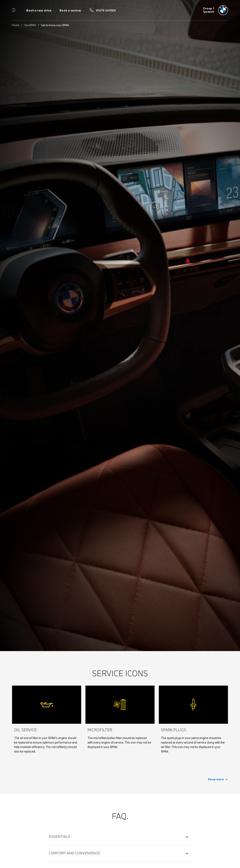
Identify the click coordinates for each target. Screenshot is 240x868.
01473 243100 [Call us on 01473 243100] (106, 10)
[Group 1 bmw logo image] (216, 10)
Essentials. (60, 836)
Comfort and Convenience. (75, 853)
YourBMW (30, 25)
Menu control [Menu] (14, 10)
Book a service (70, 10)
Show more (216, 779)
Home (16, 25)
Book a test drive (39, 10)
